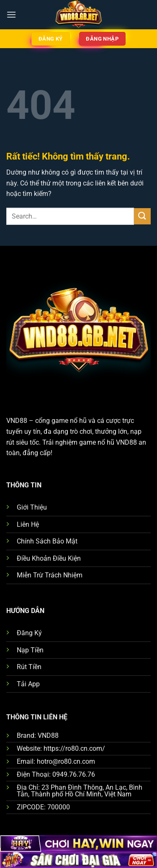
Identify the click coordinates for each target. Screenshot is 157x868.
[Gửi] (142, 216)
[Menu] (11, 14)
